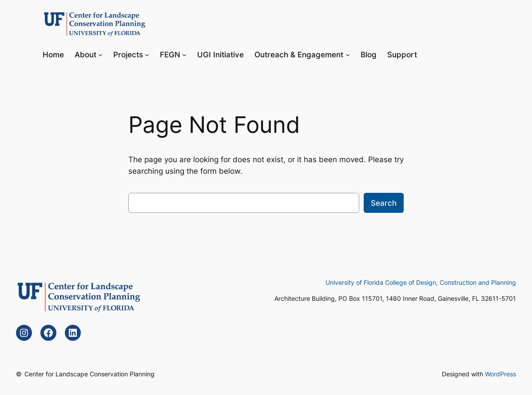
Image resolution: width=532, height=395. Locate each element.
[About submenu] (100, 54)
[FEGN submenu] (184, 54)
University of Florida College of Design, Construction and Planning (421, 282)
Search (384, 203)
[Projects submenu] (147, 54)
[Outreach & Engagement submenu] (348, 54)
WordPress (500, 374)
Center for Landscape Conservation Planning (89, 374)
